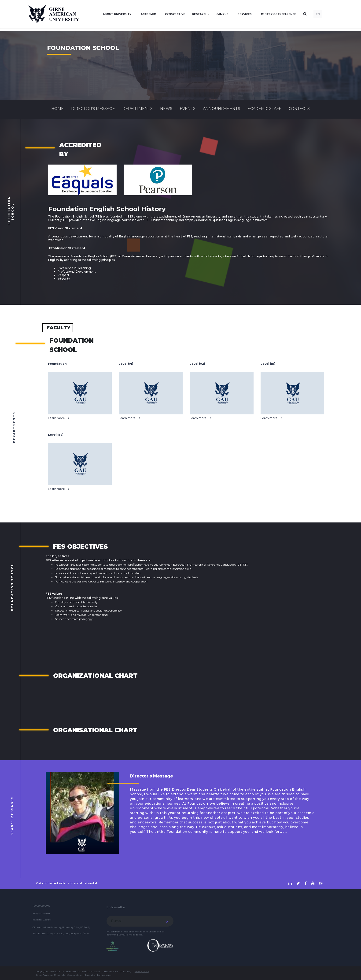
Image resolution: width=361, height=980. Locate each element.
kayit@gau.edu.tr (42, 920)
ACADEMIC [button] (148, 14)
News (166, 109)
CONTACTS (299, 109)
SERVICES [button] (245, 14)
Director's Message (93, 109)
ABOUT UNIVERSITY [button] (117, 14)
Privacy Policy (142, 971)
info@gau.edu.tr (41, 914)
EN (318, 14)
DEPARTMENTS (138, 109)
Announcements (222, 109)
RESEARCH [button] (200, 14)
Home (57, 109)
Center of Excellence (278, 14)
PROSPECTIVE (175, 14)
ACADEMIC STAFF (264, 109)
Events (188, 109)
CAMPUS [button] (222, 14)
